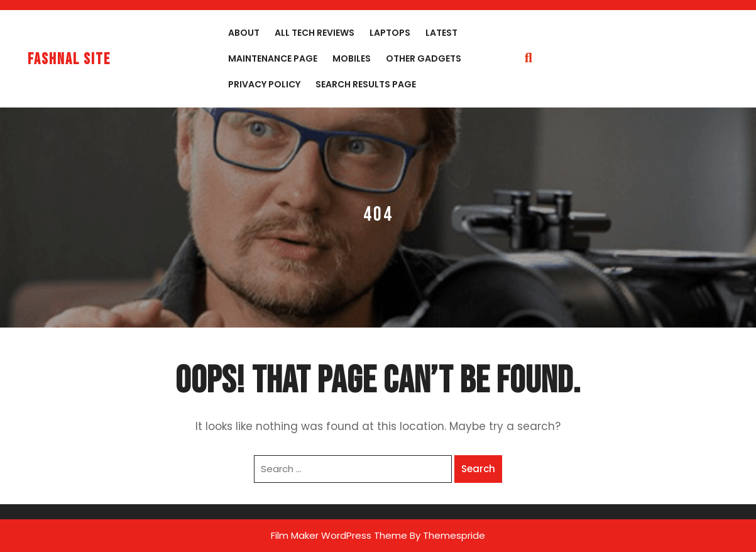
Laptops (390, 33)
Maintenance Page (273, 58)
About (244, 33)
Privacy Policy (264, 84)
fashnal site (69, 59)
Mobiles (352, 58)
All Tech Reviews (315, 33)
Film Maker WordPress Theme (339, 535)
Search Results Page (366, 84)
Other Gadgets (424, 58)
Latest (441, 33)
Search (478, 469)
